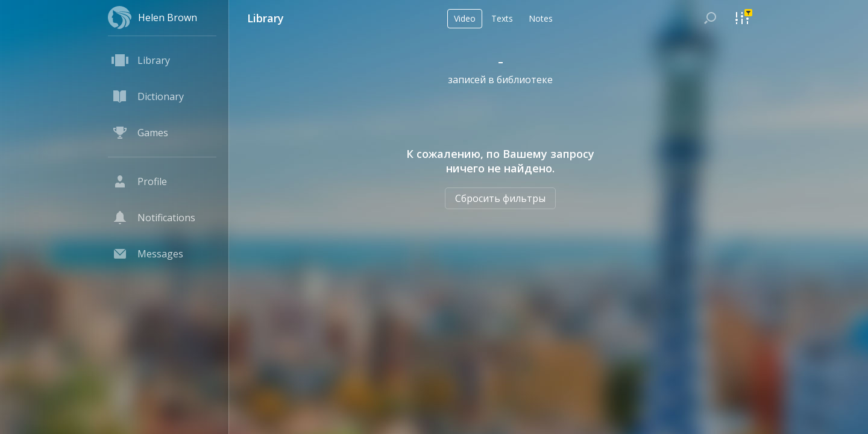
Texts (502, 18)
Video (465, 18)
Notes (541, 18)
